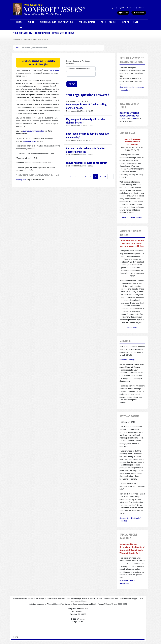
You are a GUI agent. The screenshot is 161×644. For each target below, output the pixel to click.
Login (122, 119)
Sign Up (133, 119)
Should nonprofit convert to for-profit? (87, 163)
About (31, 22)
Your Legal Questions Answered (56, 22)
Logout (121, 8)
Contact (141, 8)
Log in (112, 8)
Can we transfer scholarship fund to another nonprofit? (85, 150)
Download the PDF (129, 116)
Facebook (139, 13)
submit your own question (34, 131)
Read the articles (129, 113)
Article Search (109, 22)
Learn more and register (132, 217)
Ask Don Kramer (87, 22)
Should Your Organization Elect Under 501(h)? (31, 39)
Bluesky (123, 13)
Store (19, 27)
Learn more (132, 327)
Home (19, 22)
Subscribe (131, 8)
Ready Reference (130, 22)
